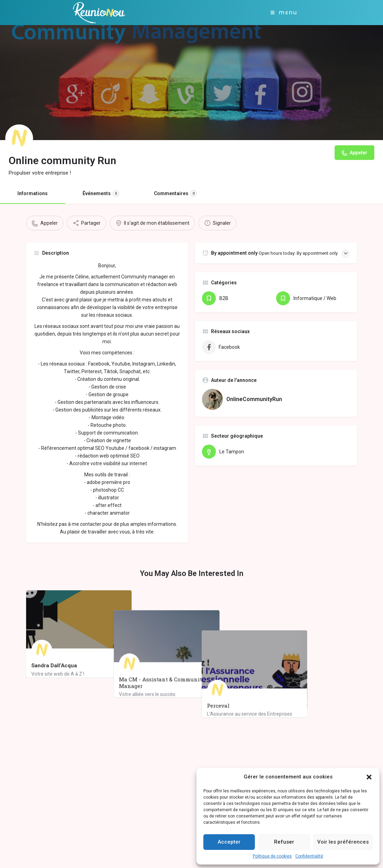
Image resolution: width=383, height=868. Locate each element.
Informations (33, 193)
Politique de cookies (272, 856)
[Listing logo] (19, 138)
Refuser (284, 842)
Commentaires (175, 193)
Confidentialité (309, 856)
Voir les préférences (343, 842)
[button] (369, 777)
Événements (101, 193)
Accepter (229, 842)
